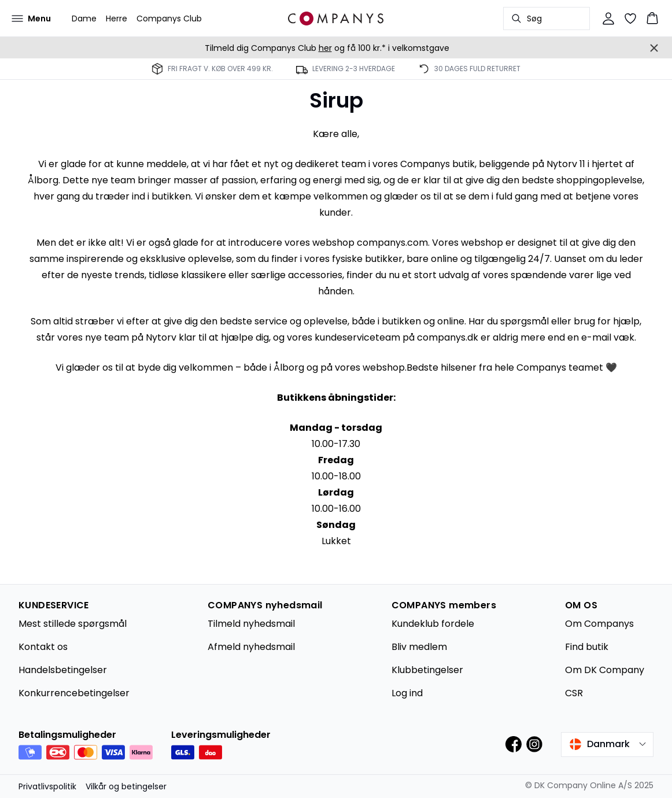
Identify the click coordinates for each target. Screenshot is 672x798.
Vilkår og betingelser (126, 786)
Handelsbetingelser (63, 670)
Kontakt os (43, 647)
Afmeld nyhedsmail (251, 647)
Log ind (407, 693)
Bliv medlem (419, 647)
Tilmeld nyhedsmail (251, 624)
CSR (574, 693)
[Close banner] (654, 48)
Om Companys (599, 624)
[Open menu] (31, 19)
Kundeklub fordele (433, 624)
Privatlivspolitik (47, 786)
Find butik (587, 647)
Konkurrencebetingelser (74, 693)
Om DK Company (605, 670)
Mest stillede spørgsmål (73, 624)
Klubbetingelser (427, 670)
